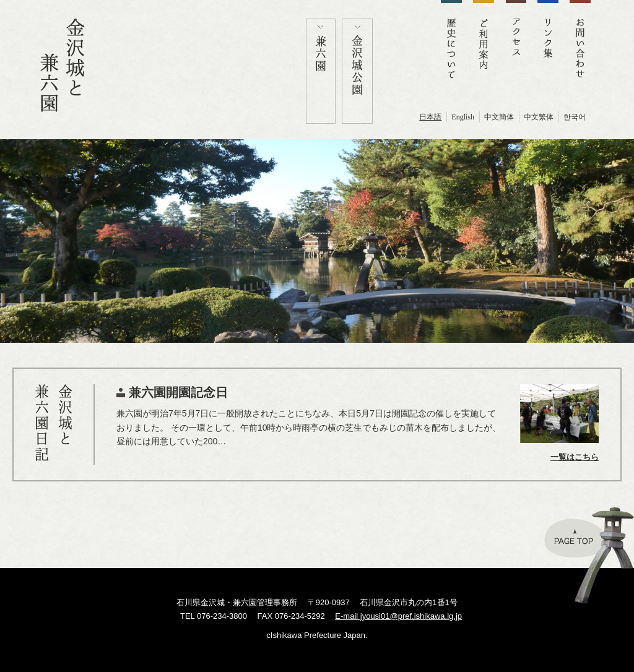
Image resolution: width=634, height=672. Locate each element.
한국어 (575, 117)
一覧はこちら (575, 457)
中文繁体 (539, 117)
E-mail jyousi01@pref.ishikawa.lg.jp (398, 616)
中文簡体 (499, 117)
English (463, 117)
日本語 (430, 117)
